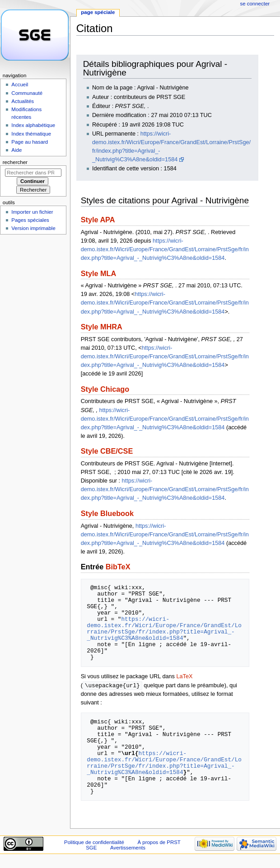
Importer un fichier (32, 212)
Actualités (23, 101)
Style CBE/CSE (107, 451)
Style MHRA (102, 327)
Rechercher (15, 162)
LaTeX (184, 676)
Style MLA (99, 273)
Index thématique (31, 134)
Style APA (98, 220)
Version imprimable (33, 228)
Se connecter (255, 4)
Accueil (20, 84)
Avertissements (128, 848)
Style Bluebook (107, 513)
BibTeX (118, 567)
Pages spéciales (30, 220)
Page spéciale (98, 12)
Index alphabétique (33, 125)
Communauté (27, 93)
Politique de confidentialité (94, 843)
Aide (16, 150)
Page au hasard (30, 142)
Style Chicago (105, 389)
